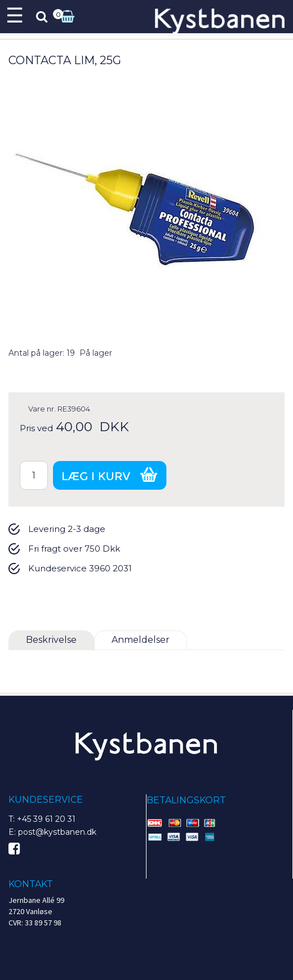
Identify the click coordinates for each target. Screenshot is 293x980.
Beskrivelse (51, 640)
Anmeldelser (141, 640)
